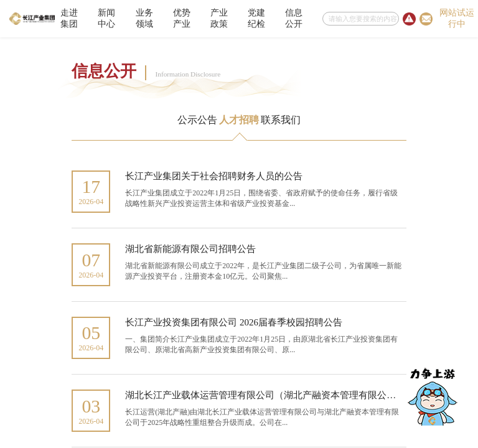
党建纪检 (256, 18)
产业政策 (219, 18)
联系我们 (281, 120)
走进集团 (69, 18)
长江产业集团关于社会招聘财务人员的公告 (214, 176)
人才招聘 (239, 120)
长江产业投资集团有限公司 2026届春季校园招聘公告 (234, 322)
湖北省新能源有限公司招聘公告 (190, 249)
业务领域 (144, 18)
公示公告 (197, 120)
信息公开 (294, 18)
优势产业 (182, 18)
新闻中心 (106, 18)
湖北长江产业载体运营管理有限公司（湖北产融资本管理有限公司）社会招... (283, 395)
